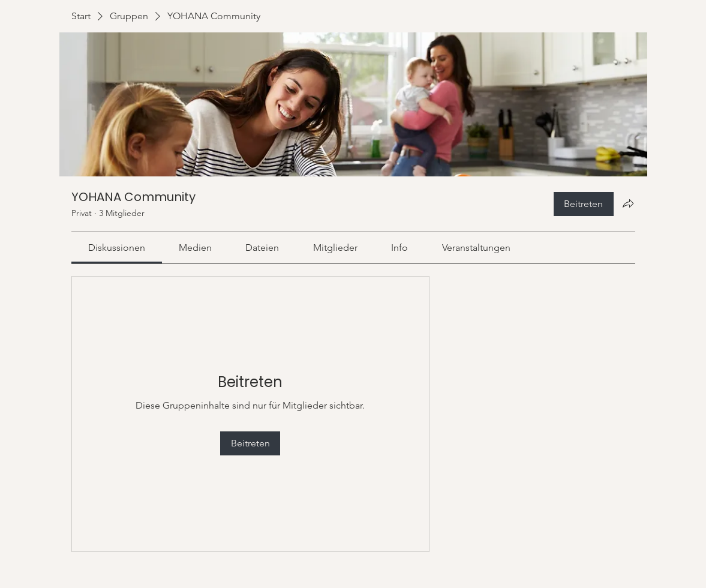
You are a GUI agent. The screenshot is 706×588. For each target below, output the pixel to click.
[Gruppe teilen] (628, 203)
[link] (117, 247)
